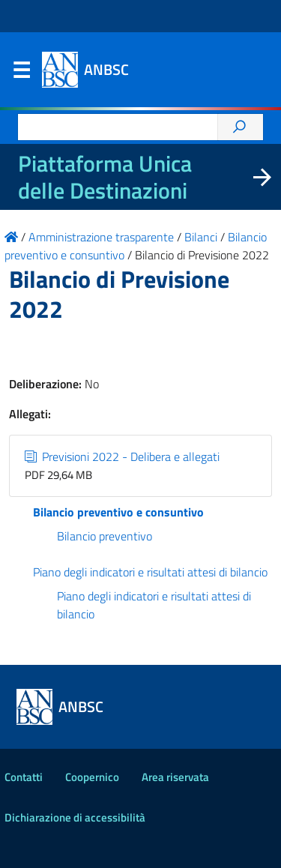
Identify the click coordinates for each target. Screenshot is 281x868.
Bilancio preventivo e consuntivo (118, 512)
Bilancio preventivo (105, 536)
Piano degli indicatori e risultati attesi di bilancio (150, 572)
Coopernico (92, 777)
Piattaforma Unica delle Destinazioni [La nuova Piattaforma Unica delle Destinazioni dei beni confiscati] (105, 177)
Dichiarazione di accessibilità (75, 817)
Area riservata (175, 777)
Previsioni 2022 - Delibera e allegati (122, 456)
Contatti (24, 777)
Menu (21, 73)
